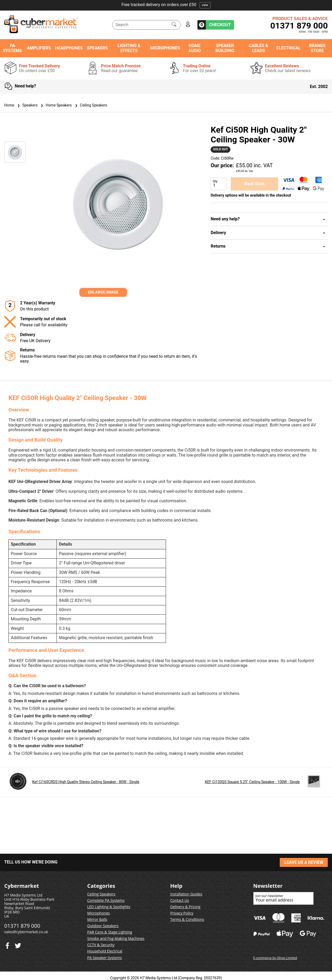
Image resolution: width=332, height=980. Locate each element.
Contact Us (180, 900)
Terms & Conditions (187, 919)
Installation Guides (186, 894)
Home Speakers (56, 105)
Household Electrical (105, 951)
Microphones (165, 48)
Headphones (69, 48)
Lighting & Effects (129, 48)
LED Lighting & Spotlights (109, 907)
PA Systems (12, 48)
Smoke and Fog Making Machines (116, 938)
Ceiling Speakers (91, 105)
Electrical (288, 48)
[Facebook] (18, 944)
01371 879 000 (299, 26)
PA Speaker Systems (105, 958)
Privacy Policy (182, 913)
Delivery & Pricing (185, 907)
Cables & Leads (259, 48)
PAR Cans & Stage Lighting (110, 932)
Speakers (97, 48)
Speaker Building (225, 48)
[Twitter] (7, 944)
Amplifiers (39, 48)
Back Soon (255, 184)
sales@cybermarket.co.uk (26, 932)
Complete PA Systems (106, 900)
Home (9, 105)
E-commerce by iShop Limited (275, 958)
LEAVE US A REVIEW (304, 862)
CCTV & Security (101, 945)
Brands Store (317, 48)
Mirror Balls (97, 919)
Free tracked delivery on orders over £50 (166, 5)
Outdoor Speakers (103, 926)
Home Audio (195, 48)
